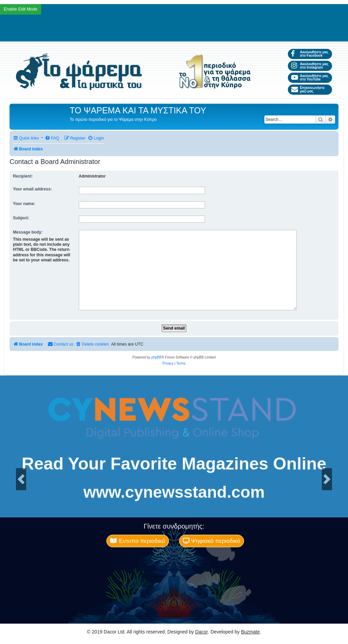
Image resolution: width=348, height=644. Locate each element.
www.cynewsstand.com (174, 492)
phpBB (156, 357)
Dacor (201, 632)
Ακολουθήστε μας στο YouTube (310, 78)
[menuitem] (52, 138)
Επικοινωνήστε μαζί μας (308, 89)
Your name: (24, 204)
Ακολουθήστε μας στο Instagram (310, 66)
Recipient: (23, 176)
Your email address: (32, 189)
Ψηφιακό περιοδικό (212, 541)
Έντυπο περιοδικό (138, 541)
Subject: (21, 218)
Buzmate (250, 632)
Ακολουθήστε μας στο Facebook (310, 54)
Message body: (28, 232)
